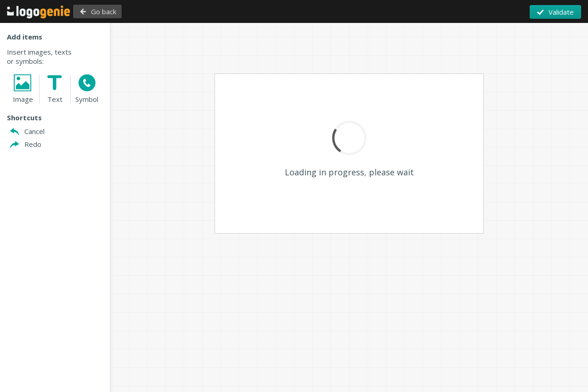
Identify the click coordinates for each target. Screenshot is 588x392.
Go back (109, 11)
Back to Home (39, 12)
